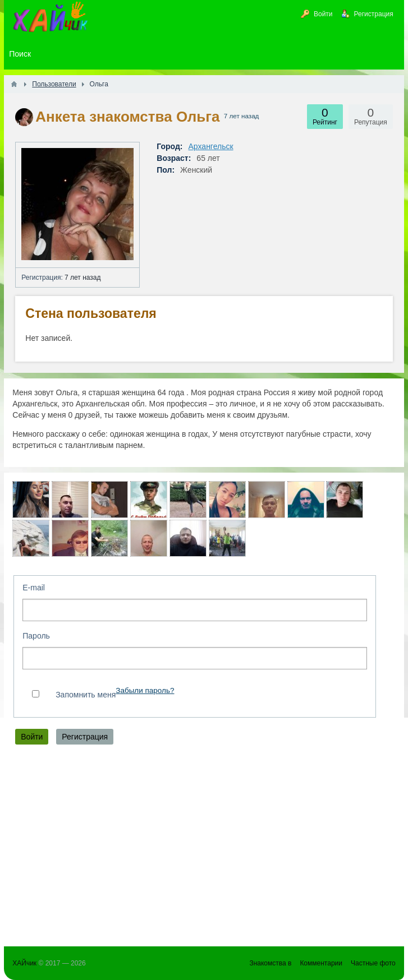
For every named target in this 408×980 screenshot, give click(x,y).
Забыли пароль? (145, 690)
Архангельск (211, 146)
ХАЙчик (24, 963)
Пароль (36, 636)
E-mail (34, 588)
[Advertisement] (204, 848)
